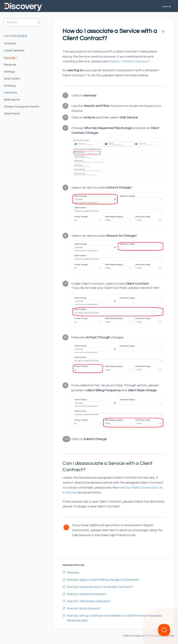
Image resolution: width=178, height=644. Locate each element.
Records (11, 57)
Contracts (10, 93)
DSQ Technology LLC (135, 636)
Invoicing (10, 86)
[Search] (23, 22)
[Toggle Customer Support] (164, 630)
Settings (9, 72)
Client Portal (12, 114)
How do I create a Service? (129, 61)
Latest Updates (14, 51)
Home (167, 7)
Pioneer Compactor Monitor (22, 107)
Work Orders (12, 79)
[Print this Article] (163, 32)
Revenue (10, 65)
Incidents (10, 44)
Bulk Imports (12, 100)
